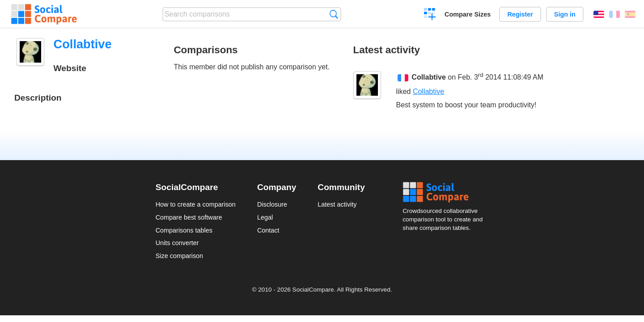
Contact (268, 230)
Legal (265, 217)
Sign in (565, 14)
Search (334, 14)
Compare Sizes (468, 14)
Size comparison (179, 256)
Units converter (177, 243)
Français (614, 14)
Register (520, 14)
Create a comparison (430, 15)
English (599, 14)
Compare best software (189, 217)
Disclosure (272, 204)
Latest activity (337, 204)
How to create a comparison (196, 204)
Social (445, 192)
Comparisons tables (184, 230)
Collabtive (428, 78)
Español (630, 14)
